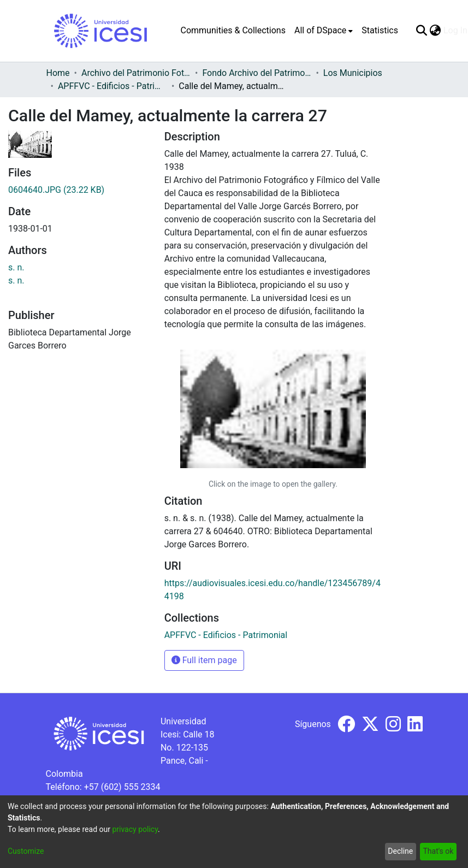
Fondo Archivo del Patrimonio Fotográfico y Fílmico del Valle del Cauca (257, 73)
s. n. (16, 267)
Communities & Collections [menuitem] (233, 30)
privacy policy (135, 829)
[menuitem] (324, 31)
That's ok (438, 851)
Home (58, 73)
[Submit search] (422, 31)
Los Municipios (353, 73)
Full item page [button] (204, 660)
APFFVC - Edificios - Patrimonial (112, 86)
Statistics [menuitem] (380, 30)
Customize (26, 851)
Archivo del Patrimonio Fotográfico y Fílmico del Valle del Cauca (136, 73)
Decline (400, 851)
